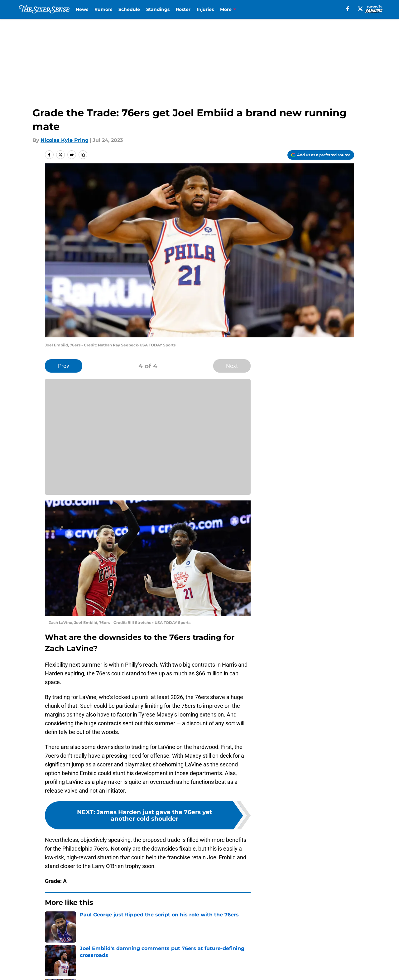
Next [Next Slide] (232, 366)
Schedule (129, 9)
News (82, 9)
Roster (183, 9)
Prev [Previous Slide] (64, 366)
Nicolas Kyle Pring (65, 140)
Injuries (205, 9)
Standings (158, 9)
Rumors (103, 9)
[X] (360, 9)
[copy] (83, 155)
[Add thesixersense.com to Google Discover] (321, 155)
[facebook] (348, 9)
